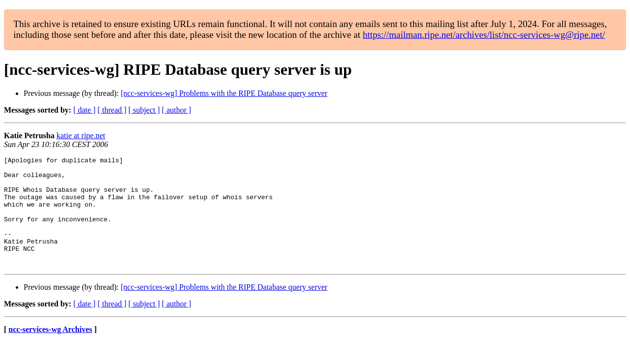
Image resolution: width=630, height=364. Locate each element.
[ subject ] (144, 110)
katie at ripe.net (81, 136)
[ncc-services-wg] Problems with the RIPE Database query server (224, 93)
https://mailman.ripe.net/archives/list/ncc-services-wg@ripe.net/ (484, 35)
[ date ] (84, 110)
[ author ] (177, 110)
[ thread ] (112, 110)
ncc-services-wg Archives (50, 351)
